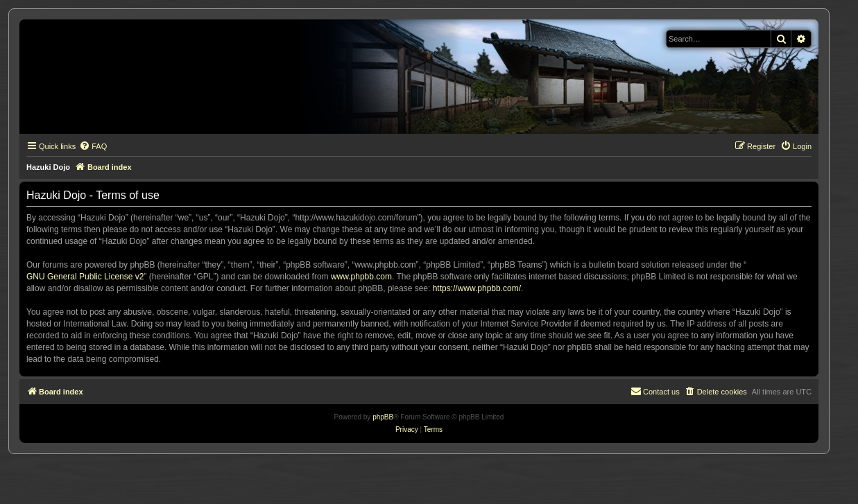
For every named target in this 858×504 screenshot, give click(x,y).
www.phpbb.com (361, 277)
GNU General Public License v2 (85, 277)
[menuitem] (93, 146)
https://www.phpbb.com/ (477, 288)
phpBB (383, 417)
